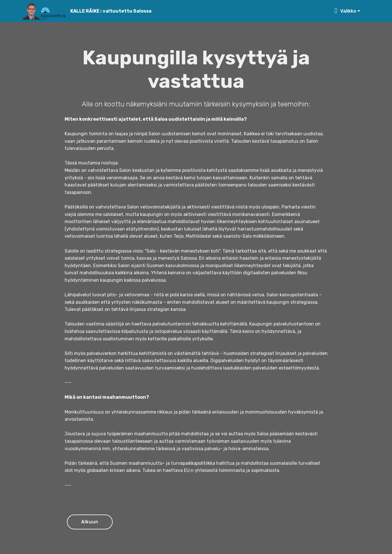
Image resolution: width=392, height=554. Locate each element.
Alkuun (90, 522)
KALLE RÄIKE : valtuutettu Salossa (111, 11)
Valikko (345, 11)
